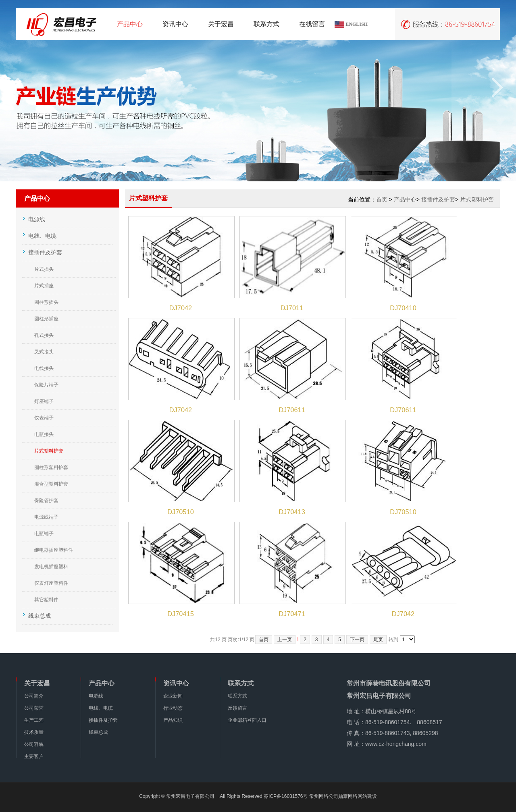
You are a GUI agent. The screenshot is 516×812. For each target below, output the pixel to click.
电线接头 (44, 368)
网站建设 (367, 796)
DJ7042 (181, 308)
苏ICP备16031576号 (286, 796)
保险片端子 (46, 385)
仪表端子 (44, 418)
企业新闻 (173, 696)
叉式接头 (44, 352)
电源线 (96, 696)
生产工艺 (34, 720)
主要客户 (34, 756)
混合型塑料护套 (51, 484)
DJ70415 (181, 614)
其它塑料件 (46, 600)
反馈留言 (237, 708)
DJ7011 (292, 308)
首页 (382, 199)
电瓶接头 (44, 434)
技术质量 (34, 732)
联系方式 (266, 24)
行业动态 (173, 708)
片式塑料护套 (49, 451)
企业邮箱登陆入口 (247, 720)
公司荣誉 (34, 708)
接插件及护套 (438, 199)
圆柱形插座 (46, 319)
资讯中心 (175, 24)
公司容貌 (34, 744)
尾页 (378, 640)
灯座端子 (44, 401)
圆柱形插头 (46, 302)
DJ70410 (403, 308)
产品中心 (130, 24)
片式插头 (44, 269)
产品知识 (173, 720)
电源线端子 (46, 517)
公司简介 (34, 696)
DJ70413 (292, 512)
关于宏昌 (221, 24)
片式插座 (44, 286)
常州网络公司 (324, 796)
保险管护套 (46, 500)
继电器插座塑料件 (54, 550)
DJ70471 (292, 614)
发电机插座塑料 (51, 567)
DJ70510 (181, 512)
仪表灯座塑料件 (51, 583)
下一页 (357, 640)
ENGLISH (357, 24)
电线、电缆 (101, 708)
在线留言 (312, 24)
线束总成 (98, 732)
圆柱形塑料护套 (51, 467)
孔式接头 (44, 335)
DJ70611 (292, 410)
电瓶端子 (44, 534)
